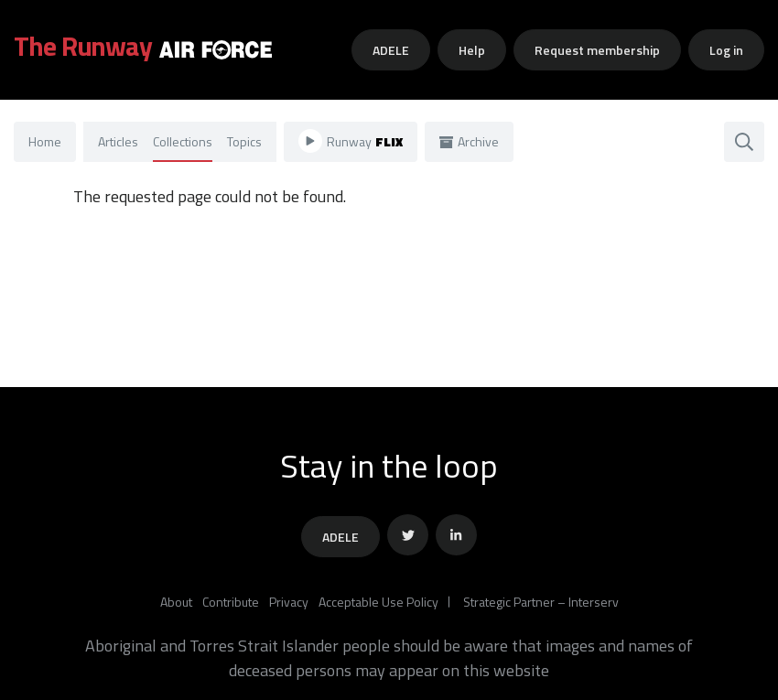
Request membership (597, 50)
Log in (726, 50)
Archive (469, 141)
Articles (118, 141)
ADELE (391, 50)
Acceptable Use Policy (378, 602)
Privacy (289, 602)
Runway (351, 141)
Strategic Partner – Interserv (541, 602)
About (176, 602)
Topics (244, 141)
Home (45, 141)
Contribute (231, 602)
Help (472, 50)
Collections (183, 141)
